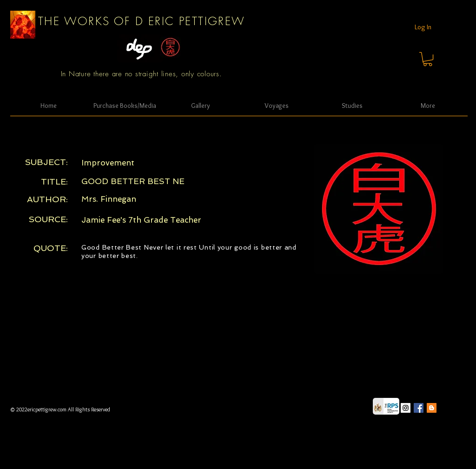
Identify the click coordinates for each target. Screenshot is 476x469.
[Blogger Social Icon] (432, 408)
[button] (428, 59)
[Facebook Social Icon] (419, 408)
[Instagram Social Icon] (406, 408)
